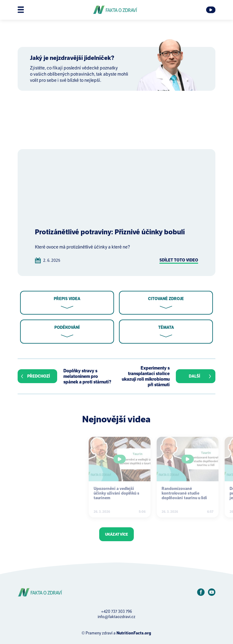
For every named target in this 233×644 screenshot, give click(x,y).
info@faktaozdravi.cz (116, 617)
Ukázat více (116, 534)
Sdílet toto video (179, 260)
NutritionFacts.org (134, 633)
